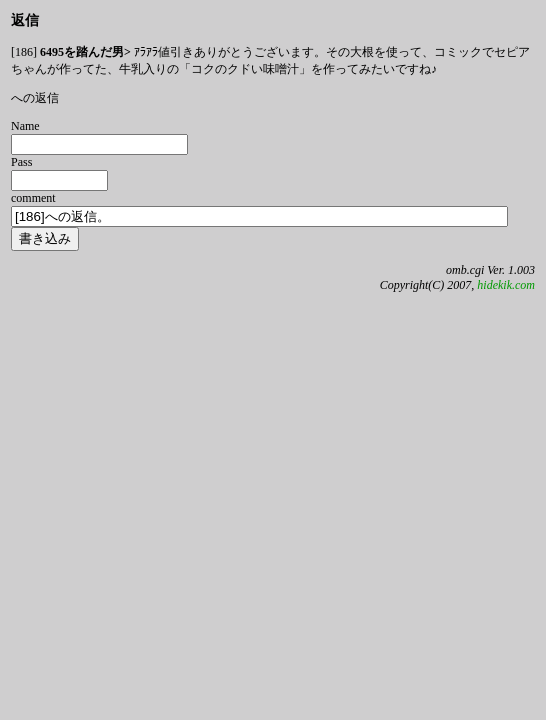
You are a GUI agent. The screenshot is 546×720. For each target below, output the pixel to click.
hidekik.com (506, 285)
